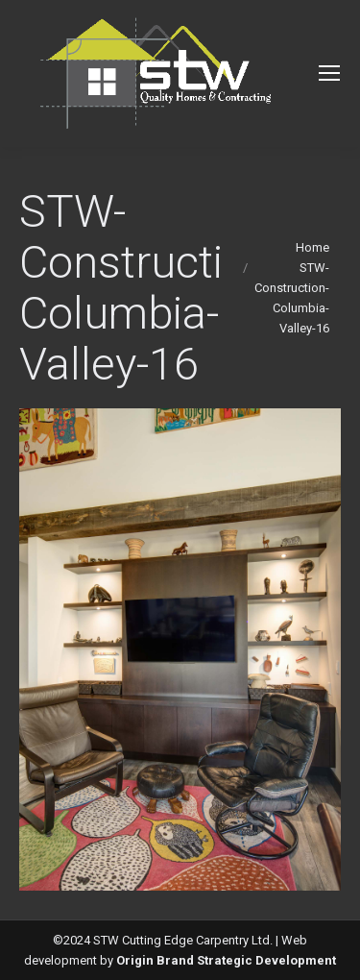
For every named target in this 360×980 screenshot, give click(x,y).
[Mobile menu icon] (329, 73)
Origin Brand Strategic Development (226, 960)
